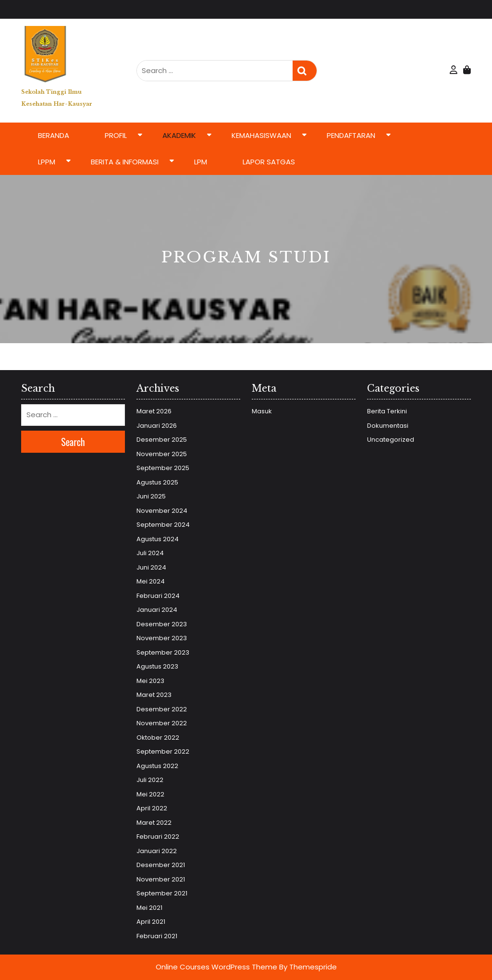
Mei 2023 (150, 681)
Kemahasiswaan (261, 135)
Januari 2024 (157, 610)
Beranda (54, 135)
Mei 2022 (150, 794)
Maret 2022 (154, 823)
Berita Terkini (387, 411)
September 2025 (163, 468)
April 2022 (152, 808)
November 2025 (162, 454)
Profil (116, 135)
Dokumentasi (388, 426)
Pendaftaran (351, 135)
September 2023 (163, 652)
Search (305, 71)
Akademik (179, 135)
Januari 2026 (157, 426)
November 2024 (162, 511)
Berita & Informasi (125, 162)
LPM (201, 162)
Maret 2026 (154, 411)
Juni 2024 (151, 567)
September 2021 (162, 893)
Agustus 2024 (158, 539)
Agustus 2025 (157, 482)
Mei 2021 (149, 908)
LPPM (47, 162)
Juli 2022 (150, 780)
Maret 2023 (154, 695)
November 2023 (162, 638)
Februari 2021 (157, 936)
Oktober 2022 (158, 738)
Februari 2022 (158, 837)
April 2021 (151, 922)
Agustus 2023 (157, 666)
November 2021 (161, 879)
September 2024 (163, 525)
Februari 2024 (158, 596)
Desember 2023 (162, 624)
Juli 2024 (150, 553)
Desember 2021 (161, 865)
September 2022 (163, 751)
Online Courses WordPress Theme (216, 967)
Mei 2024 (151, 581)
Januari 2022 (157, 851)
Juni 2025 (151, 496)
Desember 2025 (162, 440)
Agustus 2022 (157, 766)
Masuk (262, 411)
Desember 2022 (162, 709)
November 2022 (162, 723)
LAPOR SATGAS (269, 162)
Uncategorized (391, 440)
